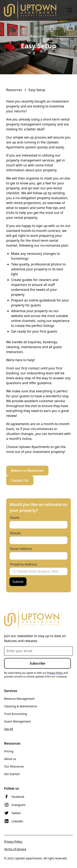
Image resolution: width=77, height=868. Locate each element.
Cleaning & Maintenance (21, 706)
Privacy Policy (13, 841)
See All (9, 729)
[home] (30, 10)
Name (15, 518)
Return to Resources (27, 471)
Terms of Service (15, 849)
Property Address (24, 564)
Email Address (21, 549)
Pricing (9, 751)
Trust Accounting (16, 714)
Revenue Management (19, 699)
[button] (69, 10)
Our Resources (14, 766)
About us (10, 759)
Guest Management (17, 721)
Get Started (12, 774)
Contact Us (20, 480)
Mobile (15, 533)
